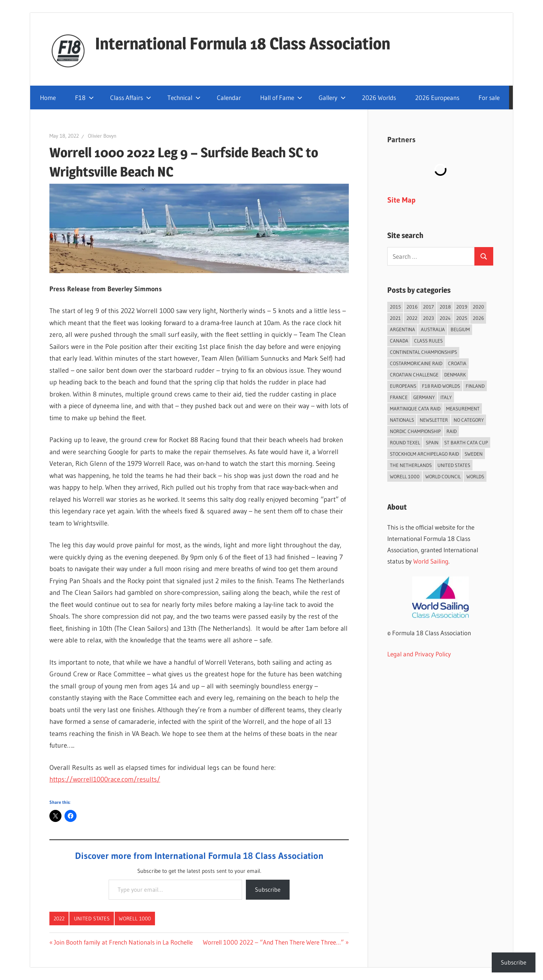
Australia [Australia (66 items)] (433, 329)
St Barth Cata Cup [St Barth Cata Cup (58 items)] (466, 442)
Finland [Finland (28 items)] (475, 386)
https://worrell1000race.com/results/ (105, 779)
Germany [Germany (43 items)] (424, 397)
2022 (59, 919)
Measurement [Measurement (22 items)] (463, 409)
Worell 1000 (135, 919)
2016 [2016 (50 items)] (412, 307)
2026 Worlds (379, 98)
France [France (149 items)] (399, 397)
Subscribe (268, 889)
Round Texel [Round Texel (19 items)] (405, 442)
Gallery (332, 98)
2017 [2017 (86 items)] (429, 307)
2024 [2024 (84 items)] (445, 318)
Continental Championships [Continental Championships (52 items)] (423, 352)
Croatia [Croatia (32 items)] (457, 363)
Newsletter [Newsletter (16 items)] (434, 420)
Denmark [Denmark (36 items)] (455, 375)
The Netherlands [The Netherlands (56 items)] (411, 465)
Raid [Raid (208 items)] (452, 431)
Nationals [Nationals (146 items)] (402, 420)
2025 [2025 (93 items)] (462, 318)
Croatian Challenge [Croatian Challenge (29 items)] (414, 375)
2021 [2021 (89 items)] (395, 318)
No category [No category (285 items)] (469, 420)
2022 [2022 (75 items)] (412, 318)
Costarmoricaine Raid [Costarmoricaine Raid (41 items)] (416, 363)
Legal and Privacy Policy (419, 654)
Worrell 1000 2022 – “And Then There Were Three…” (273, 942)
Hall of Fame (281, 98)
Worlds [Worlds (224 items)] (475, 476)
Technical (184, 98)
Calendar (229, 98)
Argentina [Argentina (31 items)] (403, 329)
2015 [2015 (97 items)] (395, 307)
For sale (489, 98)
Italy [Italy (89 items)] (446, 397)
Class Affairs (131, 98)
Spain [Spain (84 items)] (432, 442)
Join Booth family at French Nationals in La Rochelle (123, 942)
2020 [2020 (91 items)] (479, 307)
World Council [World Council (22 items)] (443, 476)
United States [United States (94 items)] (454, 465)
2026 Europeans (437, 98)
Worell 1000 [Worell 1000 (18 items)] (405, 476)
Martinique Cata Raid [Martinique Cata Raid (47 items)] (415, 409)
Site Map (401, 200)
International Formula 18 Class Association (243, 43)
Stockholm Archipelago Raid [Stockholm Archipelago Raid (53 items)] (424, 454)
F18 (84, 98)
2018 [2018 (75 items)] (445, 307)
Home (48, 98)
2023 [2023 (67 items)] (429, 318)
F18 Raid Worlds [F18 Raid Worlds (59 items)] (441, 386)
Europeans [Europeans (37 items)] (403, 386)
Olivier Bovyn (102, 136)
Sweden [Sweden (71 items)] (474, 454)
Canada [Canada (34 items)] (399, 341)
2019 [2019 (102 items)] (462, 307)
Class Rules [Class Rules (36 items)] (428, 341)
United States (92, 919)
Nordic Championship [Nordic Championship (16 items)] (415, 431)
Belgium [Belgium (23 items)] (460, 329)
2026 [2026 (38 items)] (478, 318)
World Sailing (431, 561)
